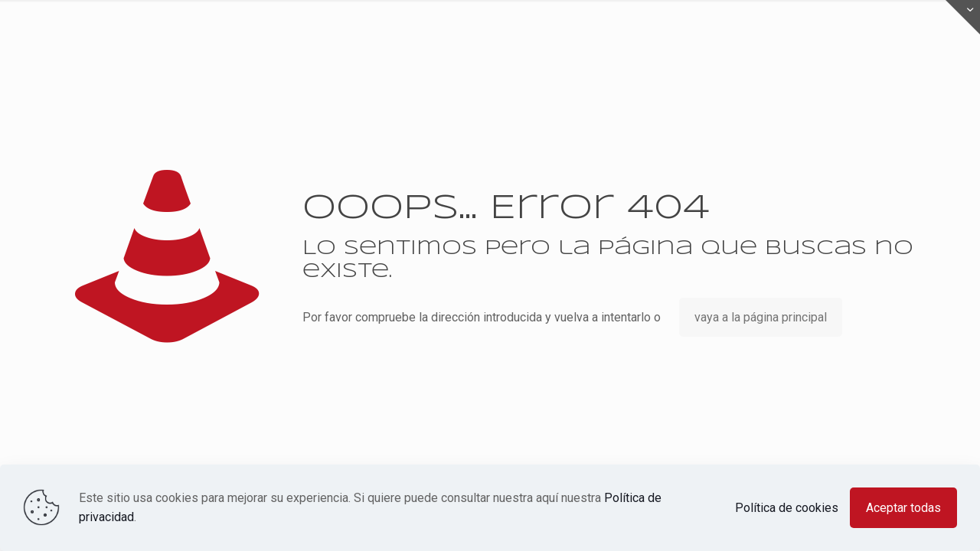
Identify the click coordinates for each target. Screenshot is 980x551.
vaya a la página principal (761, 317)
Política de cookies (787, 508)
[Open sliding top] (963, 17)
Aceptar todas (903, 508)
